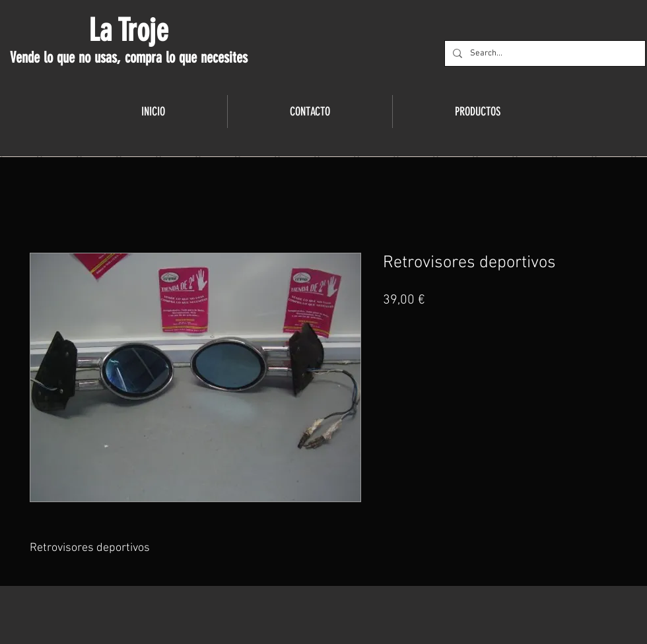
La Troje (128, 30)
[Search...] (544, 53)
